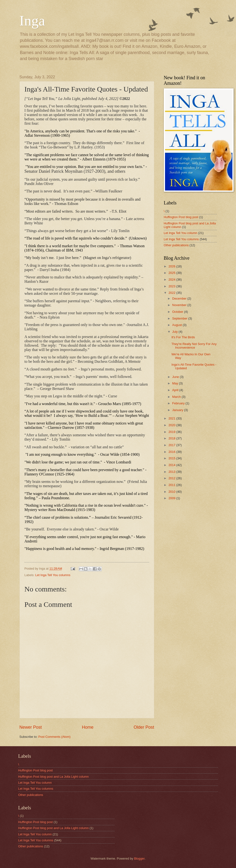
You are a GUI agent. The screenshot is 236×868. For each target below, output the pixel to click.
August (178, 325)
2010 (172, 492)
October (178, 312)
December (180, 299)
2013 (172, 472)
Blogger (139, 859)
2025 (172, 273)
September (180, 318)
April (176, 390)
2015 (172, 458)
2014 (172, 465)
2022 (172, 293)
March (177, 397)
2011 (172, 485)
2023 (172, 286)
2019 (172, 432)
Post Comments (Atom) (54, 737)
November (180, 305)
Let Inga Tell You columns (53, 575)
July (175, 332)
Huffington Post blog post (181, 217)
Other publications (176, 245)
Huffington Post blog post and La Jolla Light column (54, 777)
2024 (172, 280)
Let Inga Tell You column (181, 233)
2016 (172, 452)
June (176, 377)
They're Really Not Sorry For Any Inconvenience (194, 346)
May (176, 383)
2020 (172, 425)
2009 (172, 498)
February (179, 403)
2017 (172, 445)
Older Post (144, 727)
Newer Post (31, 727)
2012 (172, 478)
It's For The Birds (183, 337)
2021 (172, 418)
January (178, 410)
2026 (172, 266)
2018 (172, 438)
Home (88, 727)
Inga (32, 21)
